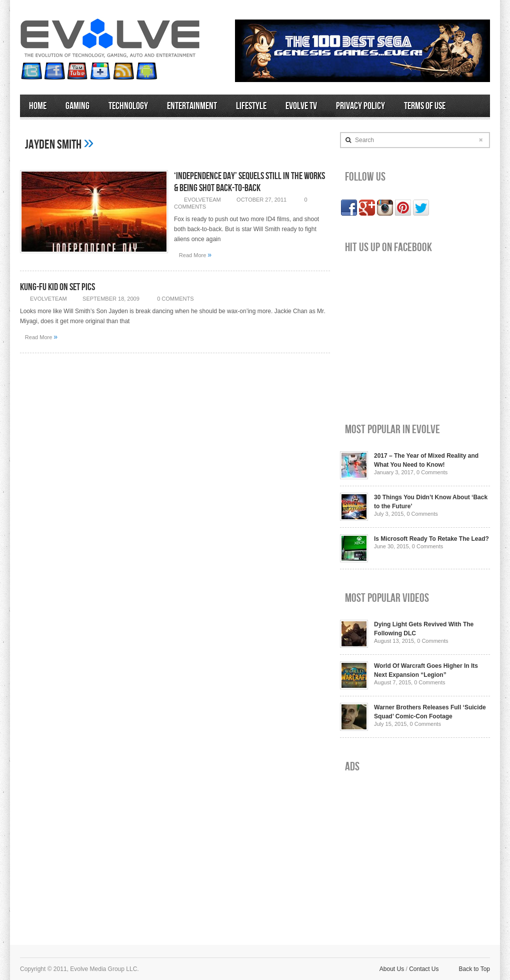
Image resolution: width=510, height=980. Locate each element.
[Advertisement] (415, 851)
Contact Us (424, 969)
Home (38, 106)
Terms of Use (425, 106)
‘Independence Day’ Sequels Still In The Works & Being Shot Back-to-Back (249, 182)
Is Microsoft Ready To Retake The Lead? (431, 539)
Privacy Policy (360, 106)
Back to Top (474, 969)
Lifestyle (251, 106)
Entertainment (192, 106)
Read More (195, 255)
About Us (392, 969)
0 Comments (175, 299)
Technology (128, 106)
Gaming (77, 106)
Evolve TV (301, 106)
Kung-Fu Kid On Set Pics (57, 287)
